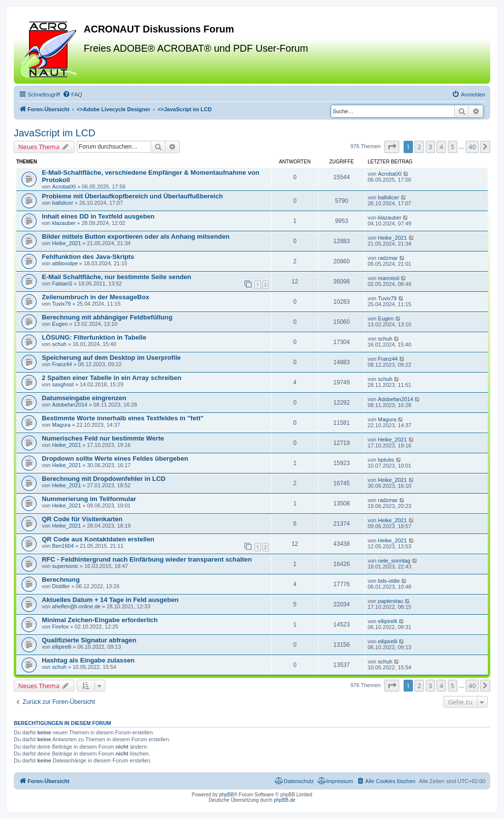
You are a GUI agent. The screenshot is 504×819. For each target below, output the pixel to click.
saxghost (63, 384)
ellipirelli (388, 621)
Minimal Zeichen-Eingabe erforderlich (100, 620)
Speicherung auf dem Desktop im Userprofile (111, 358)
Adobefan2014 (70, 405)
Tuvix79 (62, 304)
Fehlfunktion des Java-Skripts (88, 257)
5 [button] (453, 147)
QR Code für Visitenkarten (82, 519)
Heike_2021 (67, 243)
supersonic (65, 566)
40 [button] (472, 147)
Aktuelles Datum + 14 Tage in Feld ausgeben (110, 600)
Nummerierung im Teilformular (89, 499)
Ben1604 (63, 546)
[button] (392, 147)
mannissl (389, 278)
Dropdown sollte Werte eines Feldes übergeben (115, 458)
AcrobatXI (64, 187)
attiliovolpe (65, 263)
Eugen (60, 324)
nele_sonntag (394, 561)
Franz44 (62, 364)
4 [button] (441, 147)
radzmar (388, 258)
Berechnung (61, 580)
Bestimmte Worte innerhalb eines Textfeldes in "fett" (123, 418)
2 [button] (419, 147)
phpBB (226, 795)
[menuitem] (72, 94)
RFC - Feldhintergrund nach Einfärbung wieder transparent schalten (147, 559)
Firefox (61, 627)
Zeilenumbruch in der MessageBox (95, 297)
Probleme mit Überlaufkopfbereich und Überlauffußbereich (132, 196)
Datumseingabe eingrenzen (84, 398)
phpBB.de (284, 800)
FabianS (62, 283)
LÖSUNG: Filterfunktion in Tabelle (94, 337)
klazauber (64, 223)
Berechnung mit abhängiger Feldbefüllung (107, 317)
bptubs (386, 460)
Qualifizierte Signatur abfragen (89, 640)
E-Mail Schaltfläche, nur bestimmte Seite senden (116, 277)
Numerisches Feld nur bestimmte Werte (103, 438)
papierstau (391, 601)
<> (114, 109)
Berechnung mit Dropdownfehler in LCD (104, 479)
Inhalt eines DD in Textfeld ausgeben (98, 216)
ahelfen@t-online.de (77, 606)
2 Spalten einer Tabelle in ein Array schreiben (112, 378)
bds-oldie (389, 581)
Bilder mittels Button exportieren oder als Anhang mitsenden (136, 236)
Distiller (61, 586)
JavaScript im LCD (55, 133)
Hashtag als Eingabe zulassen (88, 660)
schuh (59, 344)
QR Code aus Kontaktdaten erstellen (98, 539)
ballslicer (63, 203)
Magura (61, 425)
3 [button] (430, 147)
